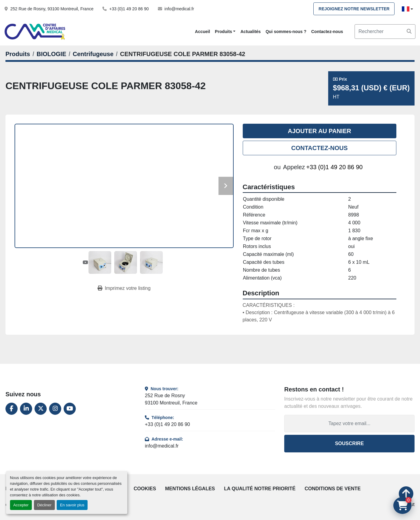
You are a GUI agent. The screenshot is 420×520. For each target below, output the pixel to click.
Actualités (250, 32)
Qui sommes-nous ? (286, 32)
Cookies (145, 489)
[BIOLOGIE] (52, 54)
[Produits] (18, 54)
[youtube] (70, 409)
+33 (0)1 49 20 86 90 (129, 9)
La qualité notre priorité (260, 489)
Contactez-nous (327, 32)
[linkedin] (26, 409)
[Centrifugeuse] (93, 54)
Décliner (44, 505)
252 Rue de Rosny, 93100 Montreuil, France (52, 9)
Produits (223, 32)
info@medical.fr (179, 9)
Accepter (21, 505)
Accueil (202, 32)
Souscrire (349, 443)
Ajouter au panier (320, 131)
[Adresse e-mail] (349, 424)
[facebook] (12, 409)
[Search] (385, 32)
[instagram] (55, 409)
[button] (225, 32)
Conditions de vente (333, 489)
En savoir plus (72, 505)
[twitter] (41, 409)
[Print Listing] (124, 288)
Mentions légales (190, 489)
